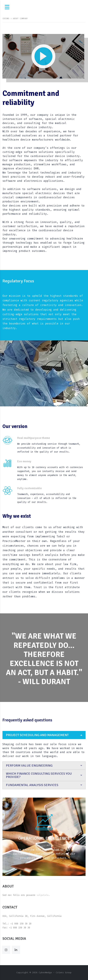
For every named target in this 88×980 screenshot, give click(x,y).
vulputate (43, 895)
